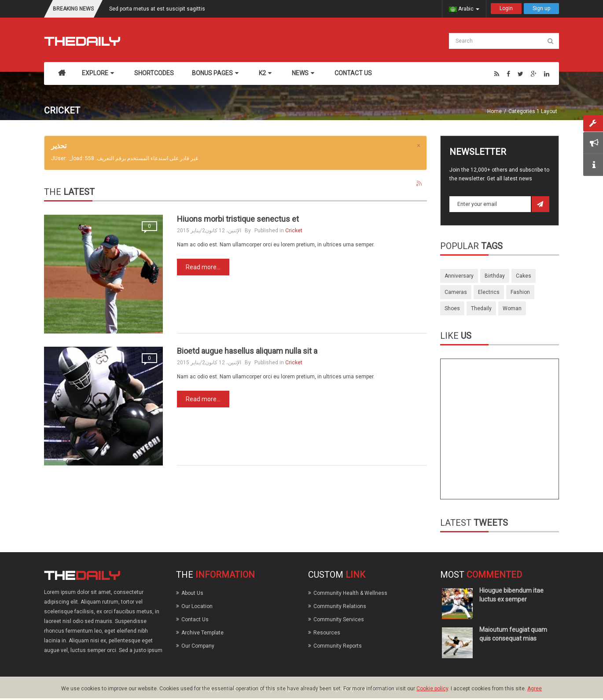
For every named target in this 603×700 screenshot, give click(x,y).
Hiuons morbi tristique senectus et (238, 219)
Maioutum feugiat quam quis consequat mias (513, 634)
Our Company (198, 646)
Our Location (197, 606)
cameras (456, 292)
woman (512, 308)
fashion (520, 292)
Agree (535, 689)
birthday (495, 276)
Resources (327, 633)
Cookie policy (432, 689)
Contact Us (195, 619)
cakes (524, 276)
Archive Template (202, 633)
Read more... (203, 267)
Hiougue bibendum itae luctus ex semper (511, 595)
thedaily (481, 308)
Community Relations (340, 606)
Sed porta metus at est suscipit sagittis (157, 9)
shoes (452, 308)
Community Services (339, 619)
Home (495, 111)
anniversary (459, 276)
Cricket (294, 231)
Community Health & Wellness (350, 593)
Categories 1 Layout (533, 111)
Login (506, 8)
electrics (489, 292)
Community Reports (338, 646)
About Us (192, 593)
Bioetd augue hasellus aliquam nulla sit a (247, 351)
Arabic (464, 9)
